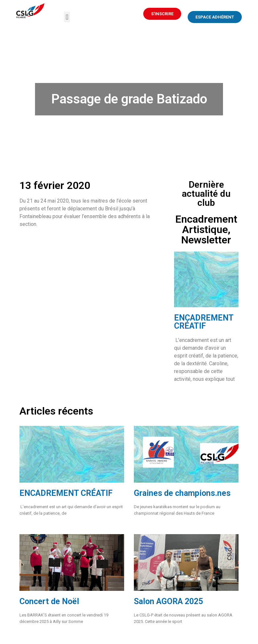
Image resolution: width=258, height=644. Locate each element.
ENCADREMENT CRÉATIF (204, 322)
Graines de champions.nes (182, 493)
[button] (67, 17)
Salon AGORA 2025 (168, 601)
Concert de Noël (49, 601)
